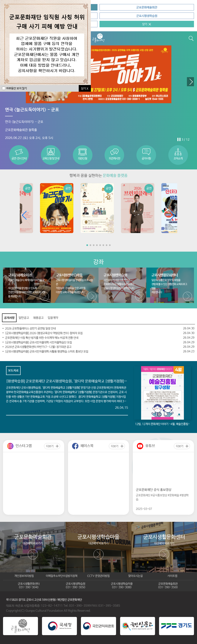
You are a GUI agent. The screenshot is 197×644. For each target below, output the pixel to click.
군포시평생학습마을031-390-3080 (122, 586)
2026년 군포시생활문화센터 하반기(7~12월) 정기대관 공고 (38, 347)
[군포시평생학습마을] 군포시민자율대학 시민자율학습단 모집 (38, 342)
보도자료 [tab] (13, 371)
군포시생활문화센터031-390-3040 (29, 586)
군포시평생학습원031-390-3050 (75, 586)
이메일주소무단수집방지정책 (62, 576)
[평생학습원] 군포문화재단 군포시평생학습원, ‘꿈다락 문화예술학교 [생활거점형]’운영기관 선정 (76, 381)
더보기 (50, 446)
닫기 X (85, 89)
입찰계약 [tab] (53, 318)
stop (179, 139)
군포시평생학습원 (147, 16)
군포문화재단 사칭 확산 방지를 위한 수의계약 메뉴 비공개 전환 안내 (42, 338)
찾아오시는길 (135, 576)
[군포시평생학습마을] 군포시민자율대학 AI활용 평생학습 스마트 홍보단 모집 (47, 352)
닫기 (145, 24)
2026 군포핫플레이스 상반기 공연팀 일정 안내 (30, 329)
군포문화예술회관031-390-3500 (168, 586)
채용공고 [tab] (38, 318)
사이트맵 (172, 576)
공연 (28, 188)
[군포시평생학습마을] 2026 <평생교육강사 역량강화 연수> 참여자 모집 (44, 333)
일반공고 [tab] (24, 318)
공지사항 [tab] (9, 318)
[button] (190, 82)
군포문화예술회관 (147, 7)
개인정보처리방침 (24, 576)
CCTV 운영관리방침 (98, 576)
